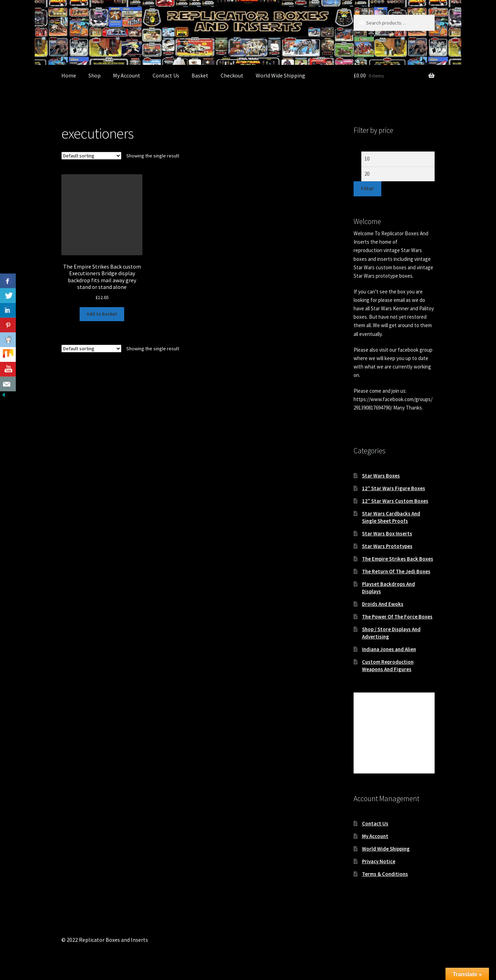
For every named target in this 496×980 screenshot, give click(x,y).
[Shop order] (91, 156)
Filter (367, 188)
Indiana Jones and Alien (389, 649)
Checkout (232, 75)
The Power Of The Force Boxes (397, 617)
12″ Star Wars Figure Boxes (394, 488)
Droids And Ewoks (383, 604)
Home (69, 75)
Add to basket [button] (102, 314)
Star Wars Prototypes (387, 546)
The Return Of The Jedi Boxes (396, 571)
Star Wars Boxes (381, 476)
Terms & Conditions (385, 874)
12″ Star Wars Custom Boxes (395, 501)
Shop (95, 75)
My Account (127, 75)
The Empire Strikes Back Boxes (398, 559)
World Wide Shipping (280, 75)
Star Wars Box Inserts (387, 533)
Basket (200, 75)
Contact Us (166, 75)
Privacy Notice (379, 861)
